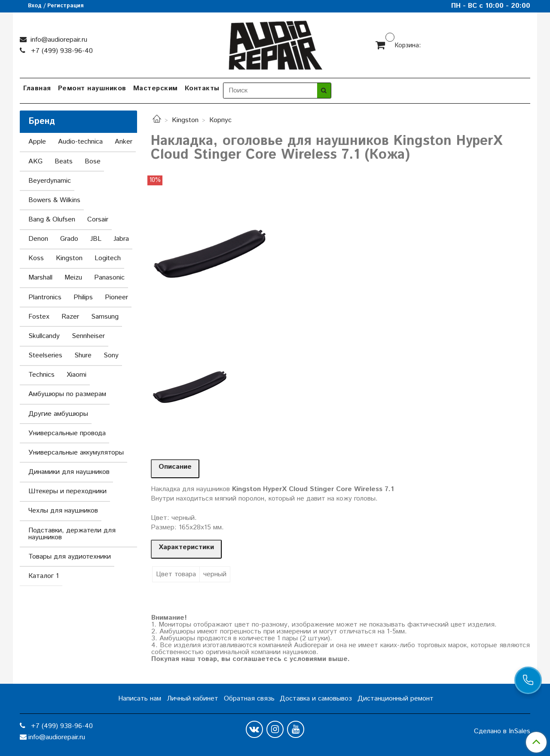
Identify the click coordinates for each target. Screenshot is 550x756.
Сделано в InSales (502, 731)
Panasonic (109, 278)
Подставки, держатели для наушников (72, 534)
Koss (36, 258)
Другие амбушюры (58, 414)
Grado (69, 239)
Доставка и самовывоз (316, 699)
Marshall (40, 278)
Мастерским (156, 88)
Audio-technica (80, 142)
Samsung (105, 317)
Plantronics (45, 297)
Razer (70, 317)
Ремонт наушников (92, 88)
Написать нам (140, 699)
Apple (37, 142)
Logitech (108, 258)
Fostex (39, 317)
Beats (64, 161)
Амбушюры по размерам (67, 394)
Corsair (98, 220)
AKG (35, 161)
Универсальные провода (67, 433)
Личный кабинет (192, 699)
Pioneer (116, 297)
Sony (111, 355)
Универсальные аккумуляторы (76, 453)
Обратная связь (249, 699)
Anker (124, 142)
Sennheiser (88, 336)
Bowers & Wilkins (54, 200)
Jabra (121, 239)
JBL (96, 239)
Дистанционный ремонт (396, 699)
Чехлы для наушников (63, 511)
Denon (38, 239)
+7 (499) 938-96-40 (61, 51)
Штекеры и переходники (67, 491)
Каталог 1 (44, 576)
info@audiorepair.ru (58, 40)
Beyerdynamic (50, 181)
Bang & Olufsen (52, 220)
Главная (37, 88)
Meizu (73, 278)
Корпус (220, 120)
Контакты (202, 88)
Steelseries (45, 355)
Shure (83, 355)
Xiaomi (76, 375)
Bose (93, 161)
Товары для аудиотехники (70, 557)
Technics (41, 375)
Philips (83, 297)
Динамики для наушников (69, 472)
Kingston (185, 120)
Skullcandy (44, 336)
